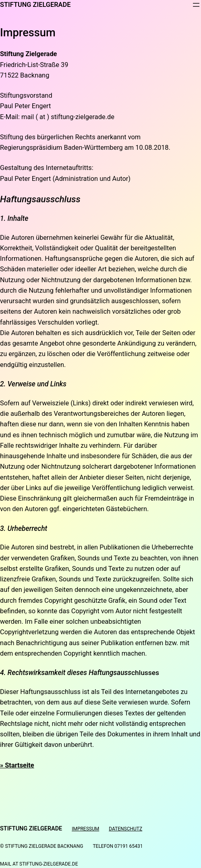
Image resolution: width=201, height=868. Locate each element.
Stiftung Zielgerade (35, 5)
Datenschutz (125, 829)
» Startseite (17, 765)
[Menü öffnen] (196, 5)
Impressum (85, 829)
